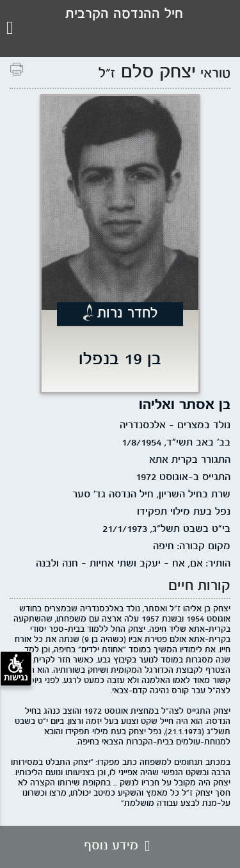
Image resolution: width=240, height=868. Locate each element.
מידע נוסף (120, 846)
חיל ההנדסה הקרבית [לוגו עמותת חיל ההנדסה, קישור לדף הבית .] (124, 14)
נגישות (16, 668)
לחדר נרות (128, 314)
